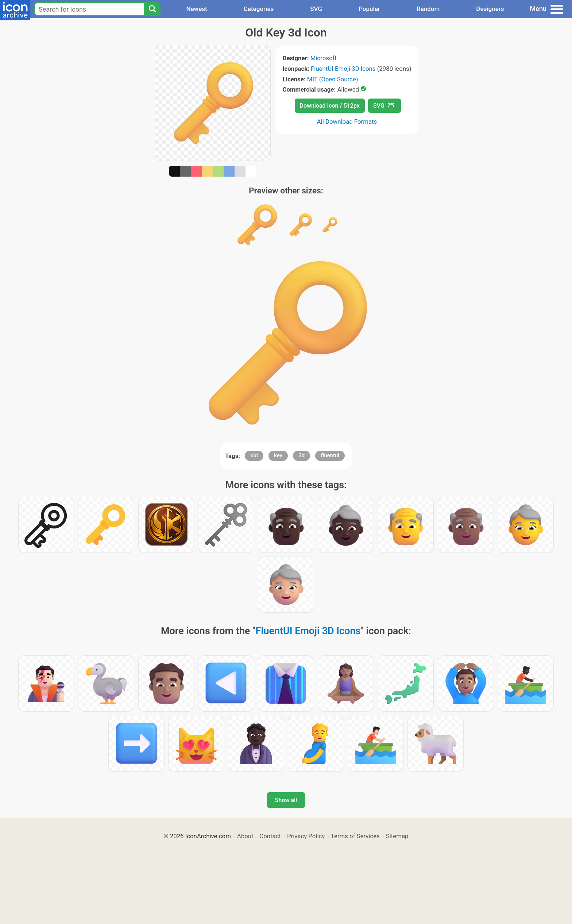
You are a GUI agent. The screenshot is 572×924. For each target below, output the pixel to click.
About (245, 836)
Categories (259, 9)
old (254, 455)
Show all (286, 800)
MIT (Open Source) (333, 79)
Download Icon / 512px (330, 106)
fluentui (330, 455)
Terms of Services (355, 836)
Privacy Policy (306, 836)
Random (428, 9)
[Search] (152, 9)
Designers (490, 9)
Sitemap (397, 836)
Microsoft (324, 58)
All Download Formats (347, 122)
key (278, 455)
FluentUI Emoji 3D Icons (343, 69)
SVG (316, 9)
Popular (369, 9)
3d (302, 455)
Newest (196, 9)
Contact (270, 836)
